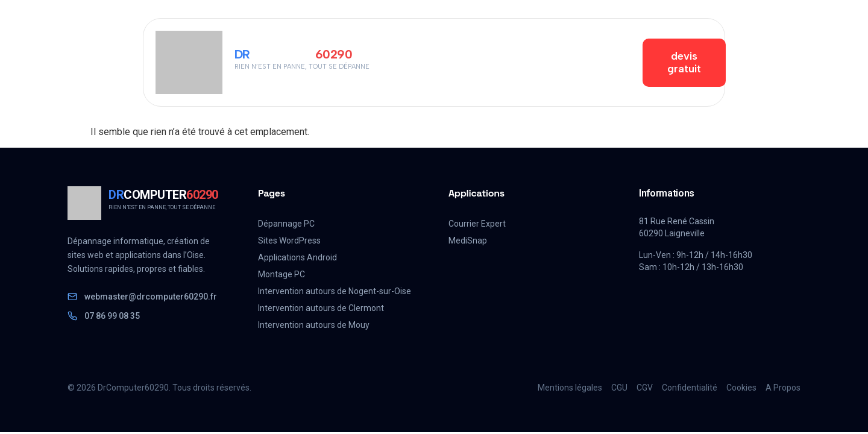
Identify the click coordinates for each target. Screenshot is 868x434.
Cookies (741, 388)
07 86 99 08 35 (104, 316)
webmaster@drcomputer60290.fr (142, 297)
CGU (619, 388)
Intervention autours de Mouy (314, 325)
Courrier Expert (477, 224)
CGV (645, 388)
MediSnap (468, 241)
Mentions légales (570, 388)
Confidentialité (690, 388)
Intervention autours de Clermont (321, 308)
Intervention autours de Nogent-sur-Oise (335, 291)
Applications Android (297, 257)
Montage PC (281, 274)
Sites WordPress (289, 241)
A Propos (783, 388)
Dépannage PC (286, 224)
